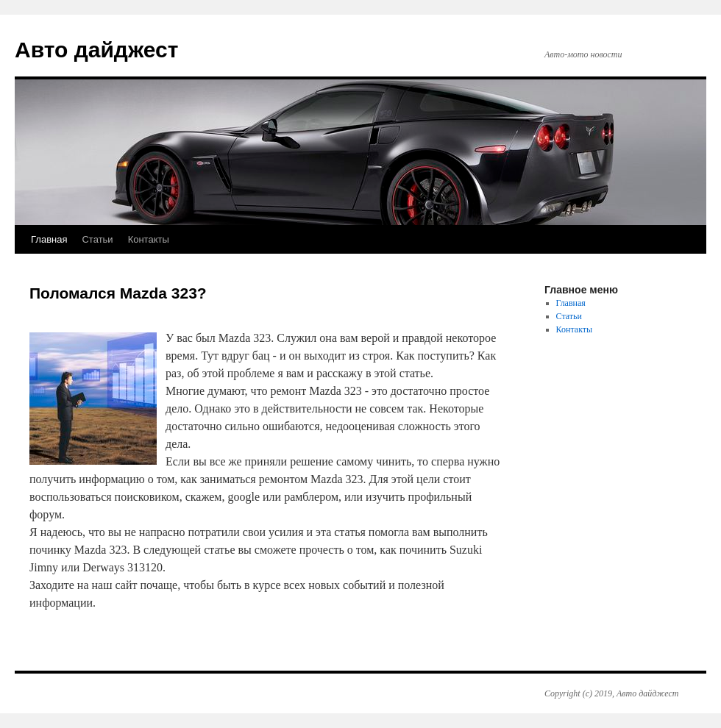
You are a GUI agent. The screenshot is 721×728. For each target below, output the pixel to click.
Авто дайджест (96, 50)
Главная (49, 239)
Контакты (149, 239)
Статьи (97, 239)
